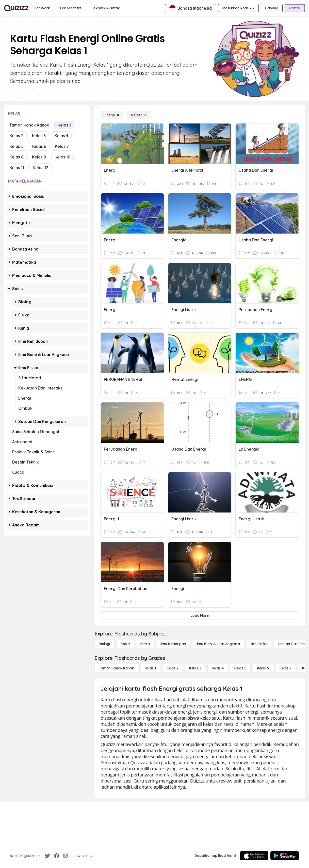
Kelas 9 (39, 157)
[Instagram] (66, 856)
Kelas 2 (16, 136)
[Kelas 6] (263, 668)
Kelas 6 (39, 146)
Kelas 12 (40, 168)
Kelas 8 (16, 157)
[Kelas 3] (195, 668)
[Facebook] (57, 856)
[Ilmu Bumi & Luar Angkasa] (218, 644)
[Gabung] (272, 8)
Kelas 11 (17, 168)
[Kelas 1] (139, 115)
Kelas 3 (39, 136)
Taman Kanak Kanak (29, 125)
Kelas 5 (17, 146)
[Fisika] (125, 644)
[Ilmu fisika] (259, 644)
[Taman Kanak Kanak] (116, 668)
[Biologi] (104, 644)
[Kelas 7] (286, 668)
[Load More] (200, 615)
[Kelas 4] (218, 668)
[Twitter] (47, 856)
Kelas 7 (62, 146)
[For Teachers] (71, 8)
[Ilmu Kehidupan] (173, 644)
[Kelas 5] (240, 668)
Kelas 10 (62, 157)
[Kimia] (145, 644)
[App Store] (254, 856)
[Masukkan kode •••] (238, 8)
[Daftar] (295, 8)
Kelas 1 (64, 125)
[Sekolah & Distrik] (106, 8)
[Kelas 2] (173, 668)
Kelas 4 (61, 136)
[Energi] (112, 115)
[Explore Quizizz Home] (16, 8)
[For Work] (42, 8)
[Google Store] (285, 856)
